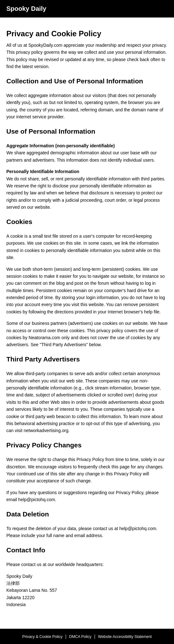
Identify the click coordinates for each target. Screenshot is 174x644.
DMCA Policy (80, 637)
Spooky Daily (26, 9)
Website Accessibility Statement (125, 637)
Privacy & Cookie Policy (42, 637)
